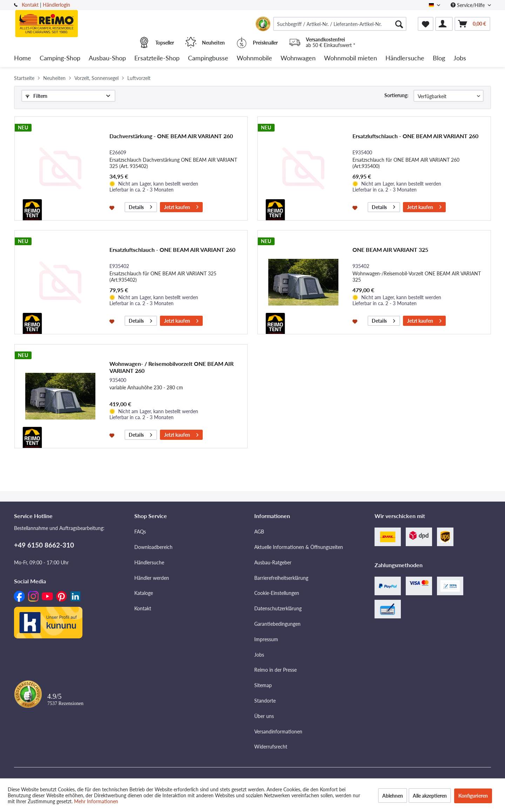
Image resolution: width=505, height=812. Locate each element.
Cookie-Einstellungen (277, 593)
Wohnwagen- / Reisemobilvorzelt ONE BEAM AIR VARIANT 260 (171, 367)
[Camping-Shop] (60, 58)
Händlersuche (149, 562)
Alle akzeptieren (430, 796)
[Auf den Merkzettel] (113, 207)
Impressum (266, 639)
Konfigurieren (473, 796)
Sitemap (263, 685)
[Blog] (439, 58)
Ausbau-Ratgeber (273, 562)
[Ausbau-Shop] (107, 58)
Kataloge (144, 593)
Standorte (265, 701)
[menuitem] (340, 24)
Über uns (264, 716)
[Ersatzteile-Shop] (157, 58)
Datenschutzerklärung (278, 608)
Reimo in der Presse (275, 670)
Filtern (36, 96)
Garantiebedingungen (277, 624)
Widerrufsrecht (271, 747)
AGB (259, 532)
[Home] (23, 58)
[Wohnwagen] (298, 58)
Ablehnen (393, 796)
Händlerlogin (56, 5)
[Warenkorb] (472, 24)
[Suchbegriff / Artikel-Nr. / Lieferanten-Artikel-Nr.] (340, 24)
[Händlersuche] (405, 58)
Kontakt (30, 5)
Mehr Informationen (96, 801)
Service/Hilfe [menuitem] (468, 5)
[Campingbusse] (208, 58)
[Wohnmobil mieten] (351, 58)
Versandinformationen (278, 732)
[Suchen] (399, 24)
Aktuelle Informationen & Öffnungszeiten (299, 547)
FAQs (140, 532)
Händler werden (152, 578)
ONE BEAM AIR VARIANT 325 (390, 250)
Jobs (259, 655)
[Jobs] (460, 58)
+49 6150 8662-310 (44, 545)
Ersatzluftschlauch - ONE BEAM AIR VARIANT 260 (415, 136)
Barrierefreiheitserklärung (281, 578)
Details (140, 206)
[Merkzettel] (426, 24)
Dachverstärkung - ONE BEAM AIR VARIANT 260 (171, 136)
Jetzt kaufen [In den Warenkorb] (181, 206)
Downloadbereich (153, 547)
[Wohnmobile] (254, 58)
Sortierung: (396, 95)
